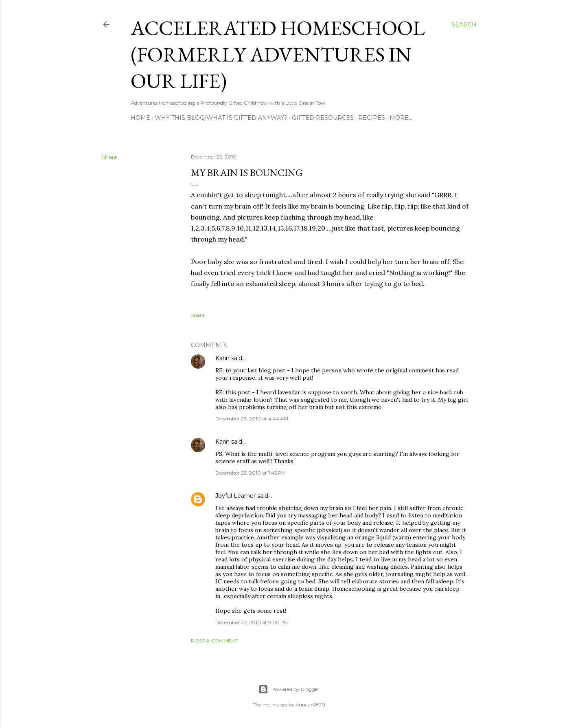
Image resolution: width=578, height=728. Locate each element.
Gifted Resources (323, 118)
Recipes (372, 118)
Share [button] (109, 157)
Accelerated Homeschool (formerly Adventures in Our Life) (278, 54)
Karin (222, 358)
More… (401, 118)
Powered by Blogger (289, 689)
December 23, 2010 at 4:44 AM (252, 419)
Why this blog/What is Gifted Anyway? (221, 118)
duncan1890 (311, 705)
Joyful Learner (235, 496)
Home (140, 118)
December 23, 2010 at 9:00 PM (252, 622)
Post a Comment (214, 641)
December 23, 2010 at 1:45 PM (251, 473)
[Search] (464, 24)
